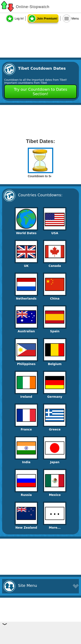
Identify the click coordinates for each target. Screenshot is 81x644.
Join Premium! (47, 18)
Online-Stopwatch (33, 7)
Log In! (19, 18)
